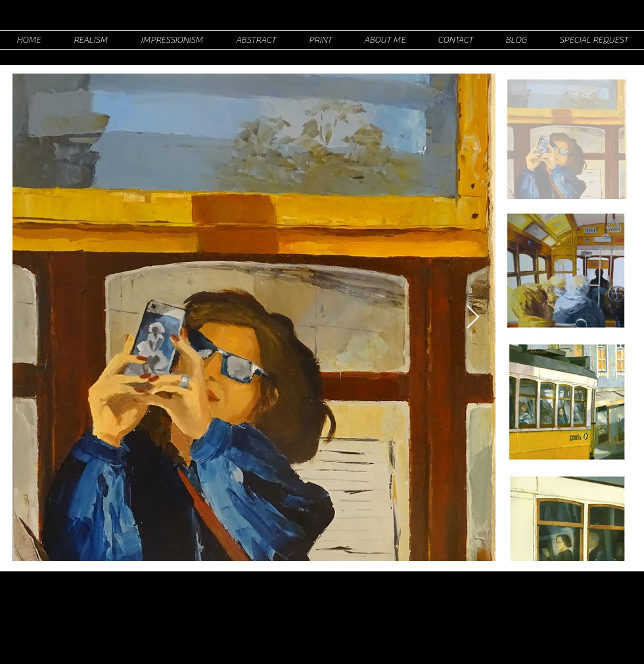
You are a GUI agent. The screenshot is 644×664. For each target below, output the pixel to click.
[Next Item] (473, 318)
